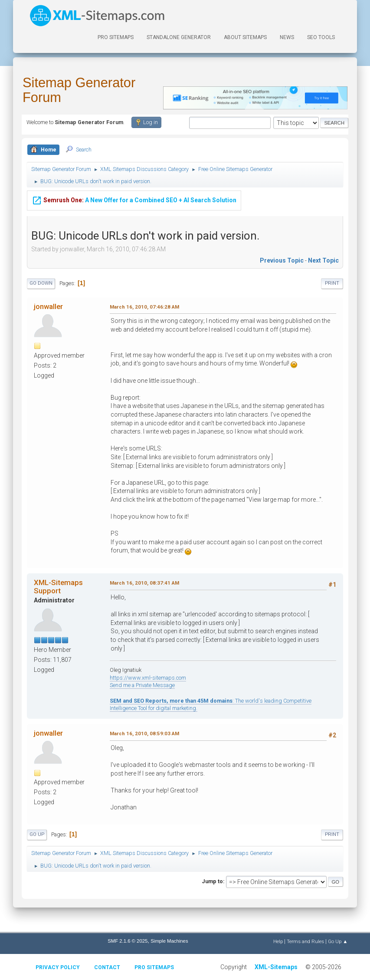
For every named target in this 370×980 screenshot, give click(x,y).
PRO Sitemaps (116, 37)
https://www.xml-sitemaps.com (148, 678)
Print (332, 283)
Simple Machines (169, 941)
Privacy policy (58, 967)
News (287, 37)
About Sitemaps (245, 37)
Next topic (323, 260)
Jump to (212, 881)
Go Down (41, 283)
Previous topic (282, 260)
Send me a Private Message (142, 685)
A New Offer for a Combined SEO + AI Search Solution (134, 199)
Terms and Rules (305, 941)
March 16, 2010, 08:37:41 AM (144, 583)
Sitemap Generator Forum (79, 90)
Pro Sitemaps (154, 967)
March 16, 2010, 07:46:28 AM (144, 307)
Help (278, 941)
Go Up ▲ (338, 941)
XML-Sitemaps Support (58, 586)
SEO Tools (321, 37)
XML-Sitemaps (276, 967)
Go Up (37, 834)
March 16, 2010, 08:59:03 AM (144, 733)
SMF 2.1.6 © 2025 (128, 941)
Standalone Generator (179, 37)
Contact (107, 967)
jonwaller (48, 306)
